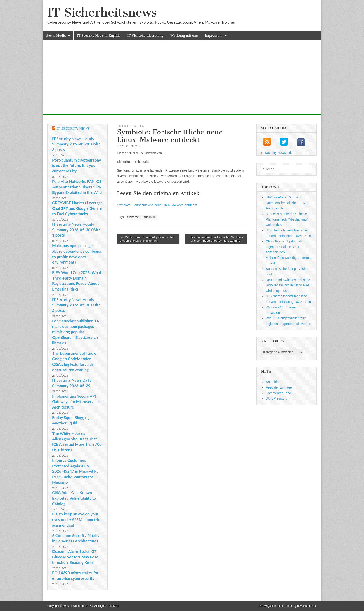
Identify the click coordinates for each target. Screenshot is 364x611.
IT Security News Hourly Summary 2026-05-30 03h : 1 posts (76, 230)
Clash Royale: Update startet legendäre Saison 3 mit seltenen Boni (287, 247)
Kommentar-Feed (278, 393)
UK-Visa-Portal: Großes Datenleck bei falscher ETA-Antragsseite (286, 203)
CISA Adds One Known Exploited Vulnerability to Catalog (74, 498)
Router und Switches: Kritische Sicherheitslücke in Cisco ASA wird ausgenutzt (288, 285)
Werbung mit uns (184, 36)
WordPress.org (277, 398)
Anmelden (273, 382)
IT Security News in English (99, 36)
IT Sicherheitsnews (102, 12)
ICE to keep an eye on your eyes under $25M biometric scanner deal (76, 519)
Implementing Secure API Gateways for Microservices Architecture (76, 402)
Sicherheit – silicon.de (133, 126)
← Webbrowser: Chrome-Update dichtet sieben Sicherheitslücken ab (147, 239)
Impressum (214, 36)
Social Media (56, 36)
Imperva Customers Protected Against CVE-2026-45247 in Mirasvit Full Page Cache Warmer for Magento (76, 471)
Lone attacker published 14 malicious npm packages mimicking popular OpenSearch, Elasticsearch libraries (76, 332)
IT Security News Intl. (276, 153)
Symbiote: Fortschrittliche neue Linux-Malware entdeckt (157, 205)
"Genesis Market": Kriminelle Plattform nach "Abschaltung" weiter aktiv (287, 219)
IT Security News (73, 129)
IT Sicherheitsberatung (145, 36)
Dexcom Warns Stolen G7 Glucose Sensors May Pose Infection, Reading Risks (75, 557)
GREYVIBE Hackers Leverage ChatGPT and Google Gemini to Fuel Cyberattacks (77, 208)
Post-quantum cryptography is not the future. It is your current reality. (76, 165)
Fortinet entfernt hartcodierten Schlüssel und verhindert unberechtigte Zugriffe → (217, 239)
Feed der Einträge (279, 387)
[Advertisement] (182, 82)
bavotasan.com (307, 606)
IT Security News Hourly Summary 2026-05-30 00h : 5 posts (76, 305)
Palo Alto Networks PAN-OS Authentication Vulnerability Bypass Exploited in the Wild (77, 187)
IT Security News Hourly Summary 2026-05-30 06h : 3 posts (76, 144)
